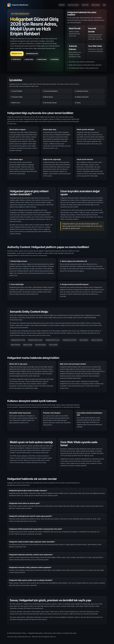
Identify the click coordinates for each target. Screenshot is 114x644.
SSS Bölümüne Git (32, 54)
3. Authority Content (82, 91)
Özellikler (62, 5)
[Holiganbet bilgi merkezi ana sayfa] (18, 5)
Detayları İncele (17, 54)
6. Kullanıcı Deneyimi (82, 97)
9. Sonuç (78, 103)
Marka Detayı (96, 5)
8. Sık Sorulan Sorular (50, 103)
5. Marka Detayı (48, 97)
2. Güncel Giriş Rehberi (50, 91)
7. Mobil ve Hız (15, 103)
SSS (104, 5)
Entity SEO (85, 5)
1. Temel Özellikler (17, 91)
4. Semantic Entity (17, 97)
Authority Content (73, 5)
